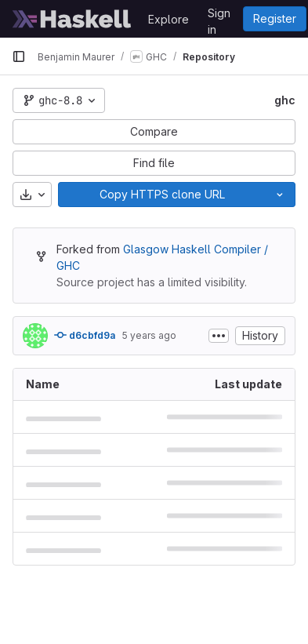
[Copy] (161, 195)
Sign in (219, 16)
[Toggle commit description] (219, 336)
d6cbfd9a (85, 335)
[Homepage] (72, 19)
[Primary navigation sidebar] (19, 56)
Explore (168, 19)
